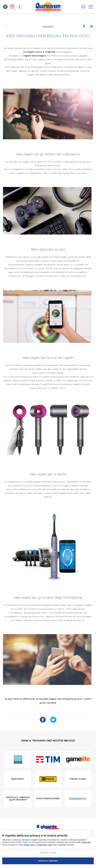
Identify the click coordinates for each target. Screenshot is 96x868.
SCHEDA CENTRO (14, 841)
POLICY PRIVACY (42, 857)
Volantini (67, 834)
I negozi (16, 834)
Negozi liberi (54, 841)
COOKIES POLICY (58, 857)
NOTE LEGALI (27, 857)
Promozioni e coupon (34, 834)
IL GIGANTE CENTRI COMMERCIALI (76, 841)
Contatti (80, 834)
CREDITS (70, 857)
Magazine (54, 834)
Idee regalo (48, 26)
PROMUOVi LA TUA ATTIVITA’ (34, 841)
